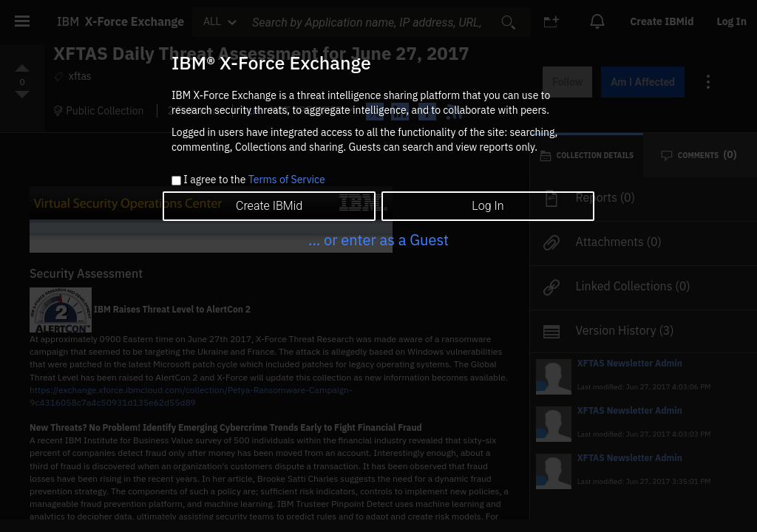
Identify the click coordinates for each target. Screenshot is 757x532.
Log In (488, 206)
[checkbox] (176, 181)
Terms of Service (287, 180)
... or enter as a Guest (378, 240)
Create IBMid (269, 206)
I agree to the (254, 180)
